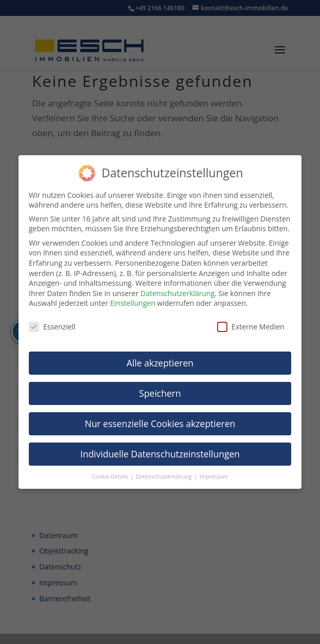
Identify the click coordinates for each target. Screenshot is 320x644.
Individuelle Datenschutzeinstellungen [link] (160, 454)
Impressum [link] (214, 476)
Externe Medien (251, 327)
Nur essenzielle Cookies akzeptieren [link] (160, 424)
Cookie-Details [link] (111, 476)
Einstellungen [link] (133, 303)
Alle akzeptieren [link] (160, 363)
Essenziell (52, 327)
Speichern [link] (160, 393)
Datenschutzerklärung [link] (177, 293)
